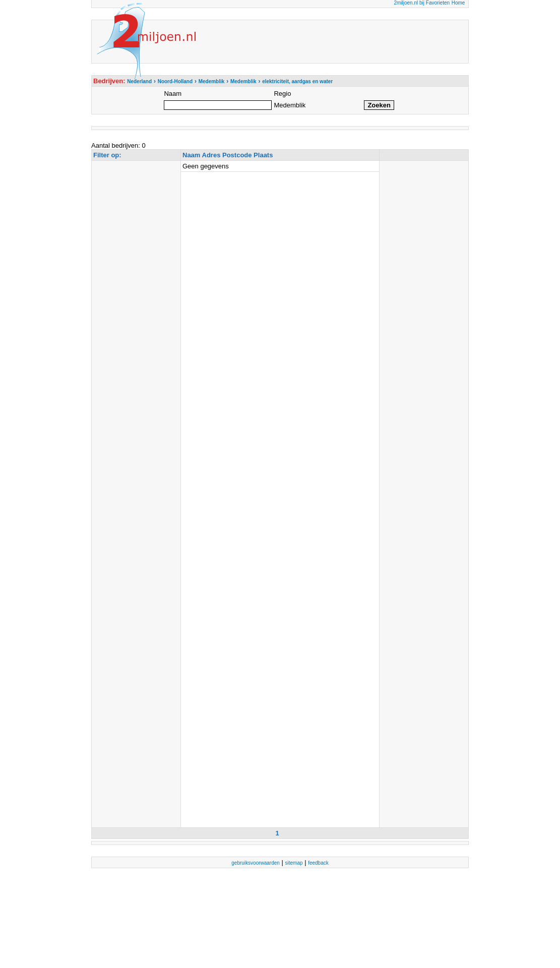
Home (458, 3)
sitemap (294, 863)
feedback (318, 863)
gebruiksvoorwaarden (256, 863)
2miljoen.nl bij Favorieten (422, 3)
